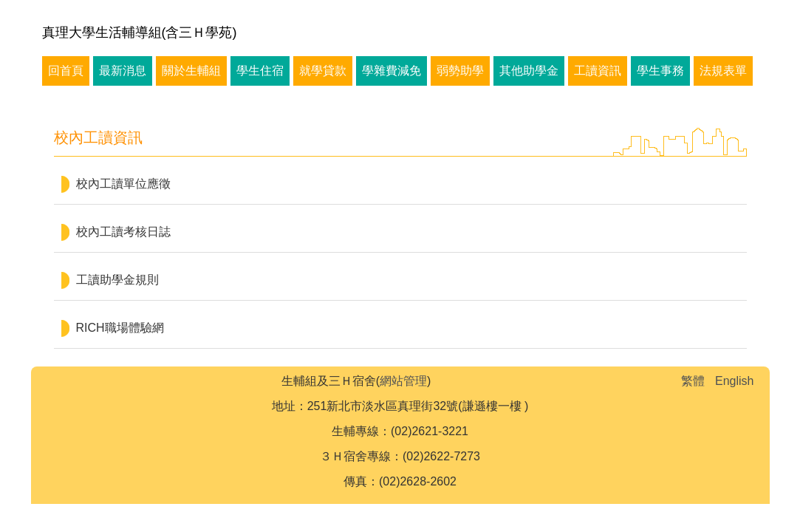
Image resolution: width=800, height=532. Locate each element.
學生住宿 (260, 71)
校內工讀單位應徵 (123, 184)
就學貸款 (323, 71)
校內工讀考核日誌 (123, 232)
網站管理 (403, 381)
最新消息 (123, 71)
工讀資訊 (598, 71)
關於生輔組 (191, 71)
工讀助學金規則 (117, 280)
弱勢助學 (460, 71)
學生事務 (660, 71)
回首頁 (66, 71)
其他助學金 (529, 71)
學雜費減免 (392, 71)
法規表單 (723, 71)
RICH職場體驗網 (120, 328)
